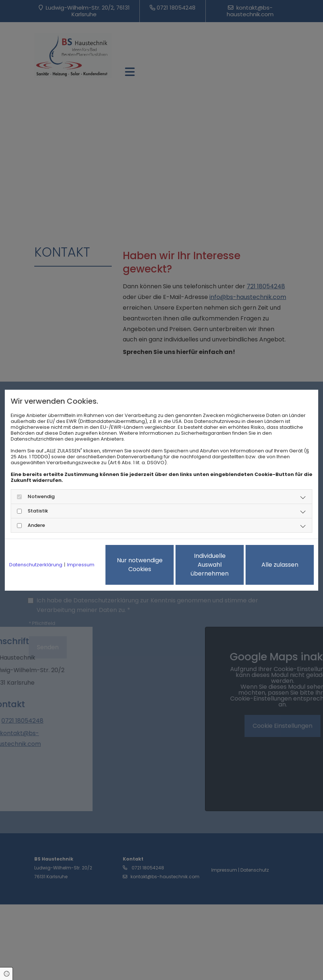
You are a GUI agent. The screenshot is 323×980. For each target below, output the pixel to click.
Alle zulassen (280, 565)
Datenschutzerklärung (36, 565)
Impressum (81, 565)
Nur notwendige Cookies (140, 565)
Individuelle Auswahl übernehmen (210, 565)
